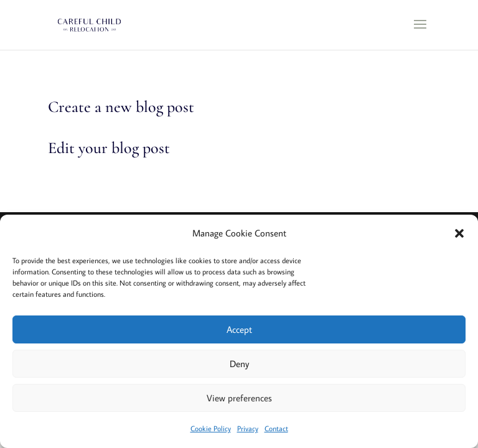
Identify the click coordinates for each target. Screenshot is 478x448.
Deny (239, 364)
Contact (276, 428)
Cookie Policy (211, 428)
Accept (239, 329)
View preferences (239, 398)
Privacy (248, 428)
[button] (459, 233)
